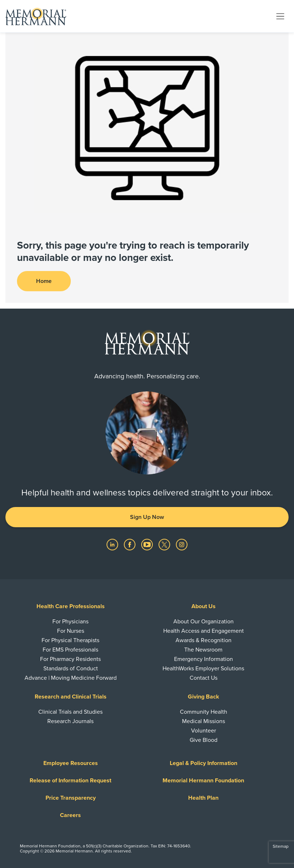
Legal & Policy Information (204, 763)
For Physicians (70, 622)
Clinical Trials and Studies (70, 712)
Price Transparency (71, 798)
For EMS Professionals (70, 650)
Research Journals (70, 721)
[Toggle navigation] (280, 16)
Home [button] (44, 281)
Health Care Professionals (71, 606)
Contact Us (204, 678)
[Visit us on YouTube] (148, 544)
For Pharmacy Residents (70, 659)
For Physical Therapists (70, 640)
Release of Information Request (70, 781)
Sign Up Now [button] (147, 517)
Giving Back (204, 697)
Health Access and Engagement (204, 631)
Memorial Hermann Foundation (203, 781)
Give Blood (204, 740)
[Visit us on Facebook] (130, 544)
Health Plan (203, 798)
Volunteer (204, 731)
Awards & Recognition (204, 640)
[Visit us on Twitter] (165, 544)
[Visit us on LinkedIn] (113, 544)
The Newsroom (203, 650)
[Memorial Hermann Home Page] (36, 16)
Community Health (204, 712)
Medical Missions (204, 721)
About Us (204, 606)
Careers (70, 815)
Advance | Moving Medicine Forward (71, 678)
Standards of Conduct (71, 669)
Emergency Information (204, 659)
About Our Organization (204, 622)
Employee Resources (71, 763)
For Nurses (71, 631)
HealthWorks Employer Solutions (203, 669)
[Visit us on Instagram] (182, 544)
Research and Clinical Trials (71, 697)
